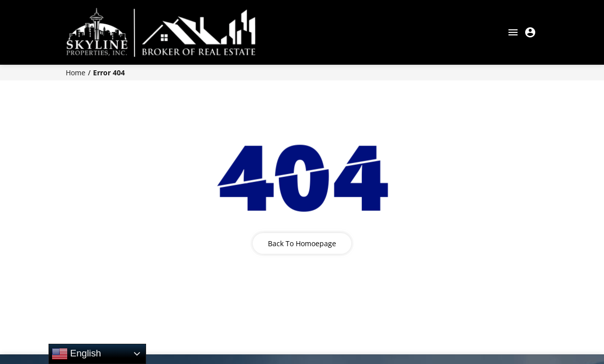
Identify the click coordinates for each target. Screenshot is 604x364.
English (76, 354)
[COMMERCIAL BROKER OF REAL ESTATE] (161, 32)
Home (76, 73)
